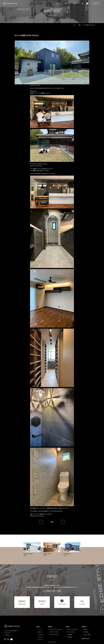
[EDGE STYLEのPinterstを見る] (8, 639)
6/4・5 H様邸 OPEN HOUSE (89, 25)
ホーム (74, 25)
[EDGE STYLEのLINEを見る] (87, 3)
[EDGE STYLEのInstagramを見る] (82, 3)
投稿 (79, 25)
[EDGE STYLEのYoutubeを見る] (11, 639)
